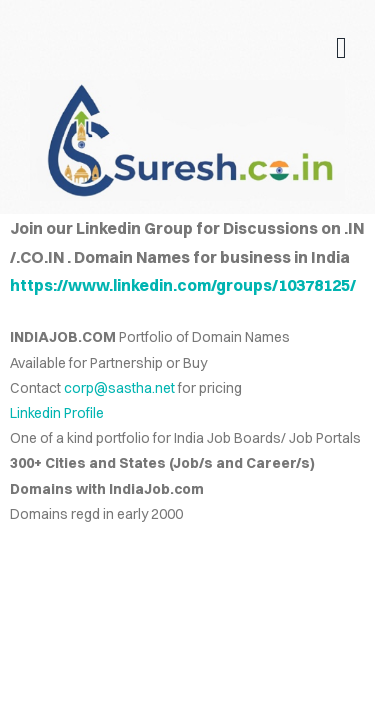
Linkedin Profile (57, 413)
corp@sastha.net (119, 388)
